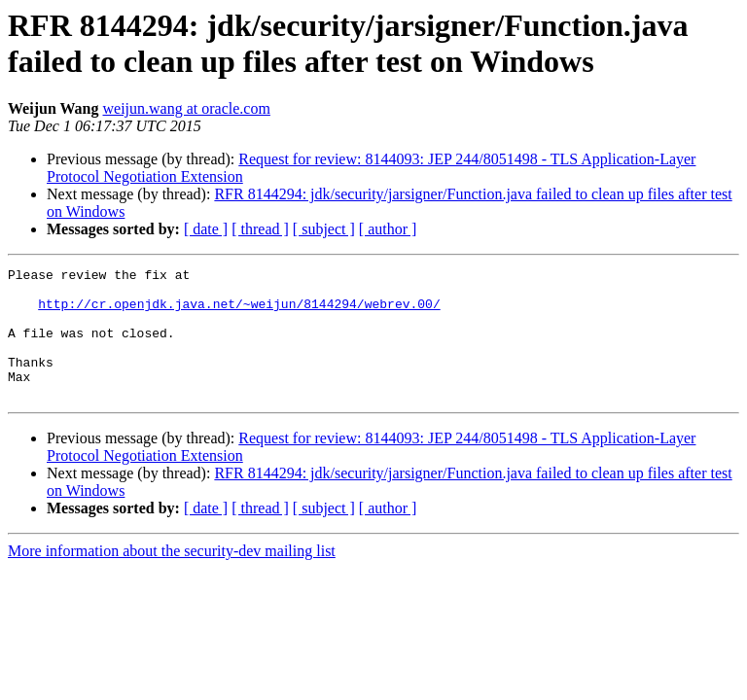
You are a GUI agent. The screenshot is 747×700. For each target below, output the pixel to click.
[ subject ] (324, 229)
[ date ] (206, 229)
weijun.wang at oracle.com (187, 108)
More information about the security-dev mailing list (172, 577)
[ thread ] (260, 229)
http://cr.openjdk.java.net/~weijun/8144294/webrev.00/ (239, 312)
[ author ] (388, 229)
